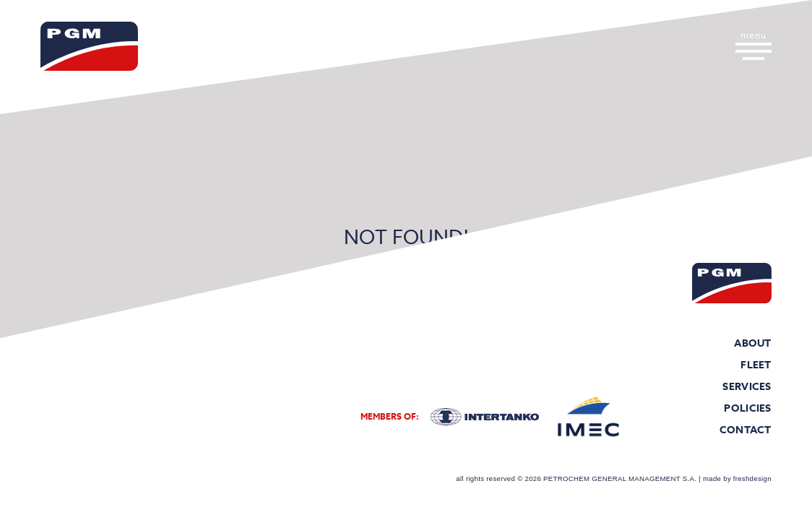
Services (747, 387)
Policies (748, 409)
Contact (746, 430)
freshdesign (752, 478)
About (753, 344)
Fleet (756, 365)
